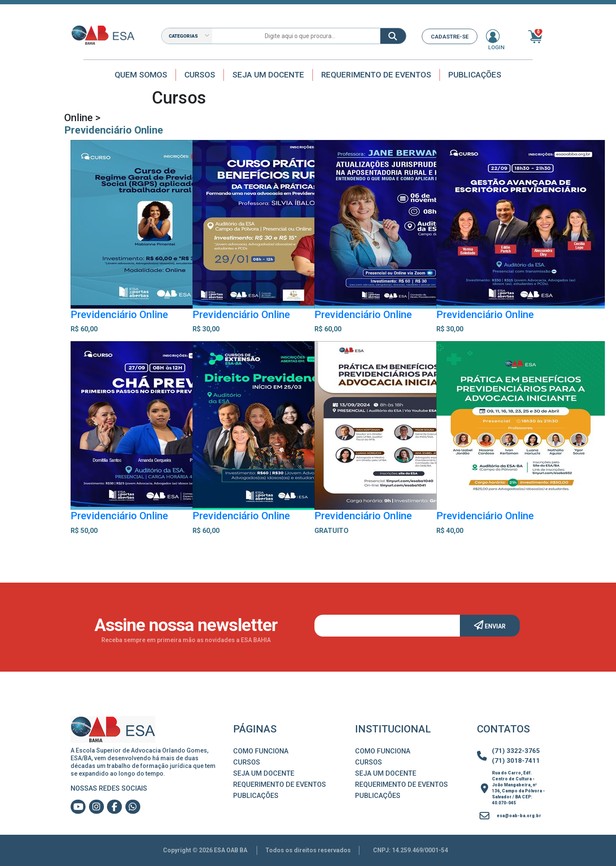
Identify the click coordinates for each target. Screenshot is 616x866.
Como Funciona (261, 751)
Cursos (200, 75)
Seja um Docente (264, 773)
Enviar (490, 625)
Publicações (475, 75)
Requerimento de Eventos (376, 75)
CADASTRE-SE (450, 37)
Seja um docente (268, 75)
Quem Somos (141, 75)
